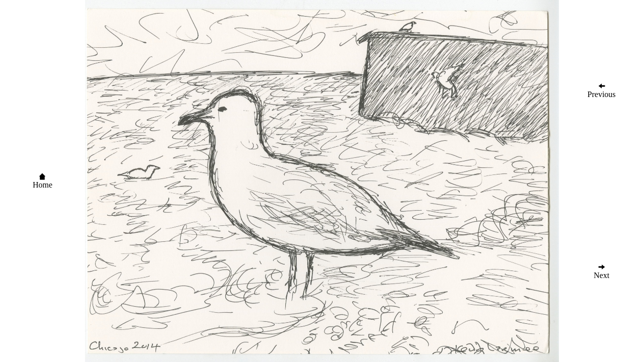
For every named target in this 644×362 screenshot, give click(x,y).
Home (43, 181)
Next (601, 271)
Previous (602, 90)
